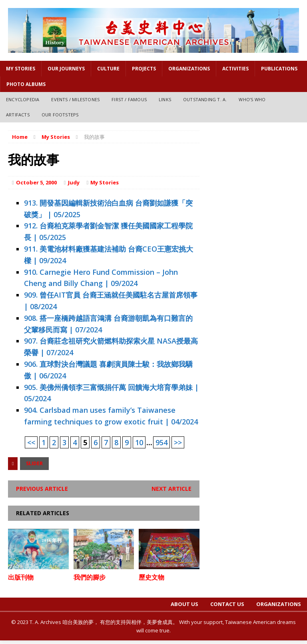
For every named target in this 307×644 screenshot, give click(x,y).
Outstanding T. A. (205, 99)
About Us (184, 604)
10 (139, 442)
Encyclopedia (23, 99)
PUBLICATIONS (279, 69)
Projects (144, 69)
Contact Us (227, 604)
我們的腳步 (90, 577)
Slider (34, 463)
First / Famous (129, 99)
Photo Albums (26, 84)
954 (161, 442)
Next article (171, 489)
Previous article (42, 489)
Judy (74, 182)
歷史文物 (152, 577)
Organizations (189, 69)
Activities (235, 69)
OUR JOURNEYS (66, 69)
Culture (108, 69)
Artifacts (18, 115)
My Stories (21, 69)
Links (165, 99)
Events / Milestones (75, 99)
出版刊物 (21, 577)
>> (178, 442)
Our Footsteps (60, 115)
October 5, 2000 (36, 182)
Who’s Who (252, 99)
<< (31, 442)
